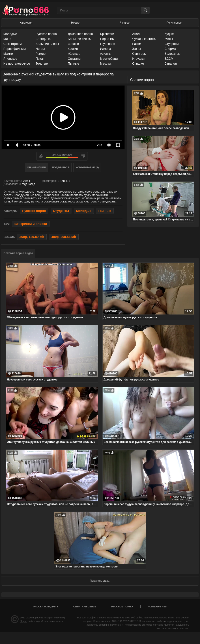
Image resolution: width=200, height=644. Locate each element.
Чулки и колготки (144, 39)
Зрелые (73, 44)
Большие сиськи (80, 39)
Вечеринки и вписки (31, 224)
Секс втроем (13, 44)
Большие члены (47, 44)
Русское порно (46, 34)
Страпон (171, 64)
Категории (26, 23)
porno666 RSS (157, 607)
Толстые (42, 64)
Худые (169, 34)
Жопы (169, 39)
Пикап (40, 59)
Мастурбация (110, 59)
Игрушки (138, 59)
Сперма (170, 49)
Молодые (10, 34)
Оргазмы (74, 59)
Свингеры (139, 54)
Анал (136, 34)
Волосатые (172, 54)
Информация (37, 167)
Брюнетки (107, 34)
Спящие (138, 64)
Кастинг (73, 49)
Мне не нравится (83, 156)
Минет (8, 39)
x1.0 (100, 145)
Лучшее (125, 23)
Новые (75, 23)
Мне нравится (41, 156)
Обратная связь (85, 607)
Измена (105, 49)
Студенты (171, 44)
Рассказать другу (46, 607)
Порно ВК (107, 39)
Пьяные (74, 64)
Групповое (107, 44)
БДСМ (169, 59)
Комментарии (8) (87, 167)
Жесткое (74, 54)
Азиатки (106, 54)
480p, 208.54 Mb (64, 237)
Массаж (106, 64)
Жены (136, 49)
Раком (137, 44)
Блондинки (44, 39)
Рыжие (41, 54)
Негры (40, 49)
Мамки (8, 54)
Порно (24, 621)
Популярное (174, 23)
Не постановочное (17, 64)
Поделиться (61, 167)
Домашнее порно (80, 34)
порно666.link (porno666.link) (49, 618)
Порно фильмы (15, 49)
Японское (10, 59)
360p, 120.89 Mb (32, 237)
